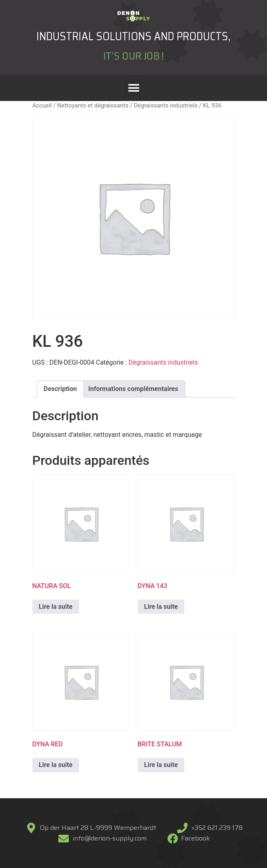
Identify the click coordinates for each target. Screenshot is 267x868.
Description (60, 389)
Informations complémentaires (133, 389)
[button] (133, 88)
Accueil (42, 105)
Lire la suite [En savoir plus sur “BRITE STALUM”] (161, 765)
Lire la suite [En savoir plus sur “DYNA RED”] (56, 765)
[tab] (60, 389)
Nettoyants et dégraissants (93, 105)
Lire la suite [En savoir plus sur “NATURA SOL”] (56, 607)
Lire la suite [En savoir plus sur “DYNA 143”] (161, 607)
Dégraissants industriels (166, 105)
